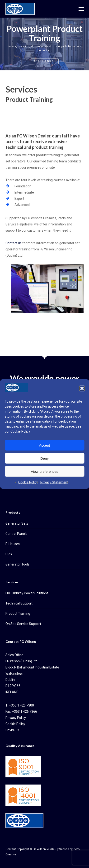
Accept (45, 445)
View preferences (45, 471)
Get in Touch (45, 61)
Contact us (14, 243)
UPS (9, 554)
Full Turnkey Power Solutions (27, 593)
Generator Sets (17, 523)
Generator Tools (17, 564)
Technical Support (19, 603)
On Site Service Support (23, 624)
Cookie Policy (20, 431)
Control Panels (16, 534)
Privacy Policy (16, 718)
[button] (82, 389)
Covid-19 (12, 730)
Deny (44, 458)
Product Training (18, 614)
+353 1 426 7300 (21, 705)
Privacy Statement (54, 482)
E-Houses (13, 544)
